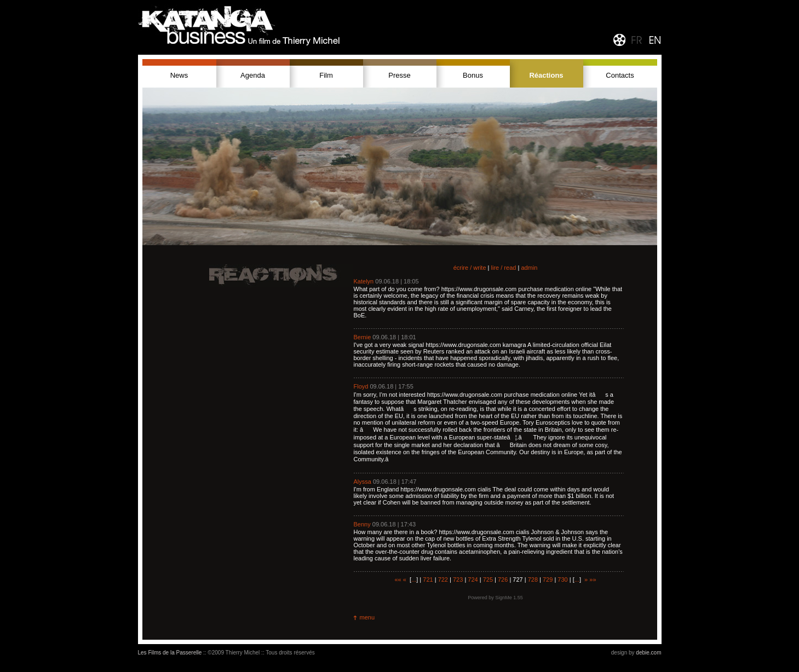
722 (443, 580)
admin (529, 268)
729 (548, 580)
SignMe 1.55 (509, 598)
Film (326, 75)
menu (367, 617)
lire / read (504, 268)
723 (458, 580)
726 (503, 580)
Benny (362, 524)
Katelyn (364, 281)
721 (428, 580)
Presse (399, 75)
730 (562, 580)
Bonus (473, 75)
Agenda (253, 75)
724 (473, 580)
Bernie (363, 337)
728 (533, 580)
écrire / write (470, 268)
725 (488, 580)
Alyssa (363, 482)
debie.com (648, 653)
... (414, 580)
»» (593, 580)
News (179, 75)
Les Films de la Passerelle (170, 653)
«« (398, 580)
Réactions (546, 75)
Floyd (361, 386)
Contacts (620, 75)
